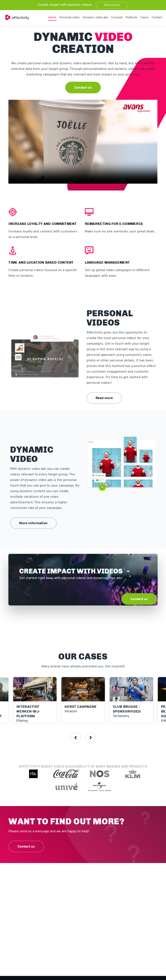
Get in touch (112, 5)
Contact (157, 18)
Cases (144, 18)
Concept (117, 18)
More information (33, 523)
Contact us (83, 88)
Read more (104, 398)
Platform (131, 18)
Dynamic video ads (95, 18)
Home (52, 18)
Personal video (70, 18)
